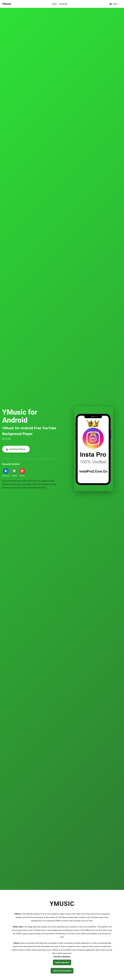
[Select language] (115, 4)
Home (54, 4)
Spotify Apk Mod (62, 962)
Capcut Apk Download (62, 971)
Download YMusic (17, 449)
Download (63, 4)
